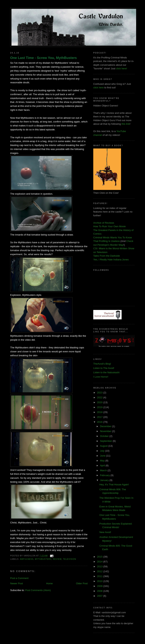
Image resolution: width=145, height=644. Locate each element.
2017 (100, 417)
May (103, 461)
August (104, 446)
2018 (100, 412)
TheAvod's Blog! (102, 364)
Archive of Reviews (104, 223)
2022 (100, 397)
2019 (100, 407)
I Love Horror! (101, 377)
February (105, 475)
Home (50, 583)
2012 (100, 571)
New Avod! (105, 532)
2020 (100, 402)
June (103, 456)
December (106, 426)
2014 (100, 562)
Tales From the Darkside (107, 256)
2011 (100, 576)
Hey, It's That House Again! (114, 485)
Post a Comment (19, 578)
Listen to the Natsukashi (106, 372)
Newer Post (17, 583)
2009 (100, 586)
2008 (100, 591)
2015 (100, 557)
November (106, 431)
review (57, 559)
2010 (100, 581)
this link (126, 124)
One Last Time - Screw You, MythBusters (44, 58)
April (103, 465)
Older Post (82, 583)
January (105, 480)
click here (98, 88)
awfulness (27, 559)
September (106, 441)
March (104, 470)
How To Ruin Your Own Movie (110, 226)
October (105, 436)
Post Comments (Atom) (38, 590)
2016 (100, 422)
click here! (122, 68)
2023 (100, 393)
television (69, 559)
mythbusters (43, 559)
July (103, 451)
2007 (100, 596)
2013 (100, 566)
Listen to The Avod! (104, 368)
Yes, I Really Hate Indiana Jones (111, 260)
